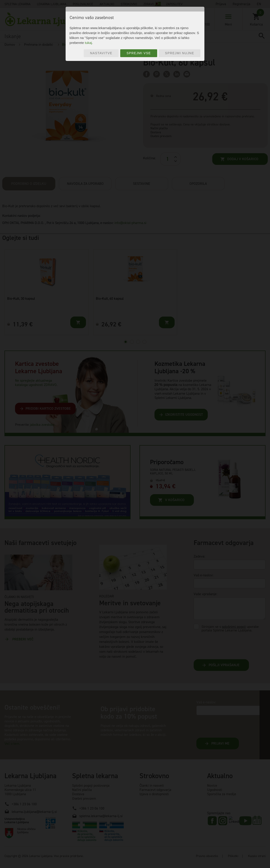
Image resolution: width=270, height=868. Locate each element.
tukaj (88, 43)
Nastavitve (101, 53)
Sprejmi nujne (180, 53)
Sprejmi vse (139, 53)
